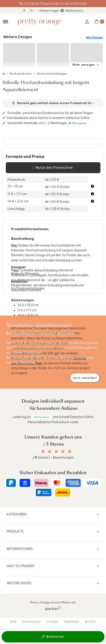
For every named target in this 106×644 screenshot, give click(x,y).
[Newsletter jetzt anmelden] (85, 378)
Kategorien (17, 514)
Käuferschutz (74, 10)
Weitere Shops (19, 583)
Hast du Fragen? (21, 566)
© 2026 (90, 621)
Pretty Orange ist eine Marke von (53, 606)
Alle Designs (94, 38)
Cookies (52, 621)
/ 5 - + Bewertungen (44, 10)
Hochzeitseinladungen (52, 74)
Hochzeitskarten (21, 74)
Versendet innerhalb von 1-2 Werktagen (47, 123)
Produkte (15, 531)
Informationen (20, 549)
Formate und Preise (25, 157)
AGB (13, 621)
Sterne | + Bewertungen (53, 457)
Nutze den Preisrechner (53, 168)
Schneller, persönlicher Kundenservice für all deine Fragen (50, 113)
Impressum (72, 621)
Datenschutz (32, 621)
